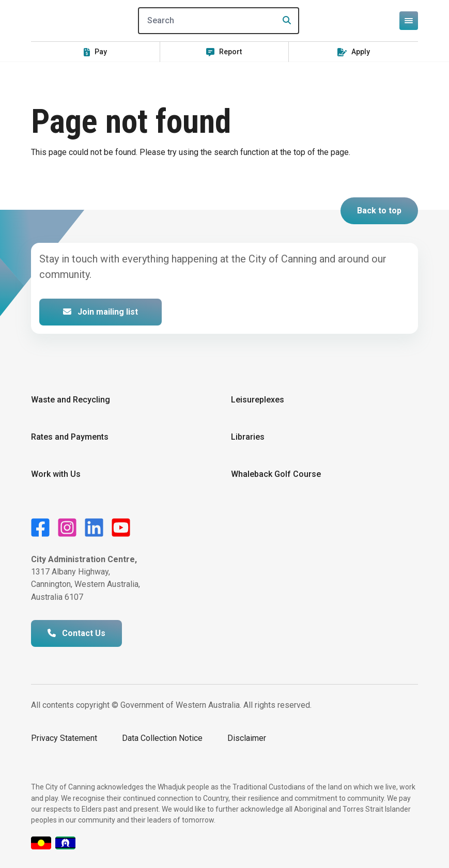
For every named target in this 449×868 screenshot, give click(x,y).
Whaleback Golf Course (276, 474)
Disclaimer (247, 738)
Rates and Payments (70, 437)
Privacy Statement (64, 738)
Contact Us (76, 633)
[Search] (219, 21)
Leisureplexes (258, 400)
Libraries (248, 437)
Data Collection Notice (162, 738)
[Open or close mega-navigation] (409, 21)
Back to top (379, 211)
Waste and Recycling (71, 400)
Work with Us (56, 474)
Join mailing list (100, 312)
